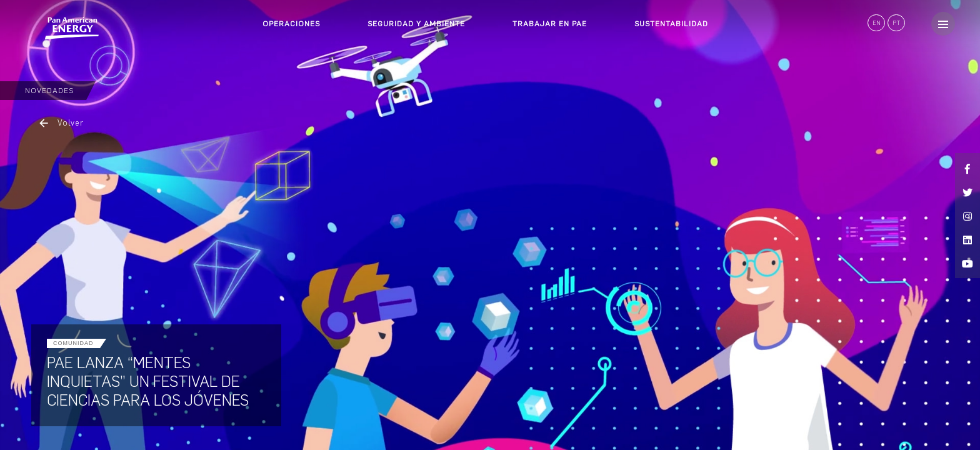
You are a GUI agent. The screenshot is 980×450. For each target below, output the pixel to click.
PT (897, 23)
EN (877, 23)
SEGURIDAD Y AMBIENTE (416, 24)
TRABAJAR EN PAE (550, 24)
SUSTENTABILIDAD (671, 24)
